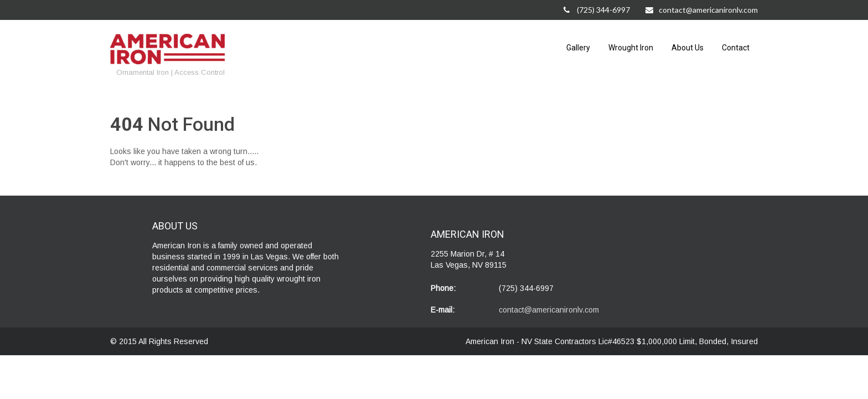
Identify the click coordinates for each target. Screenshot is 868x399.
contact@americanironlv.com (702, 10)
